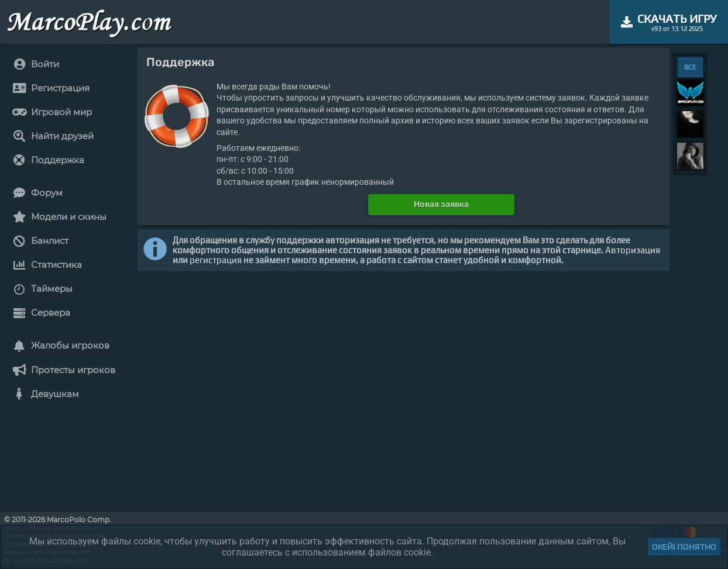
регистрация (216, 260)
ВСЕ (690, 67)
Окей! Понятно (684, 547)
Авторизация (633, 250)
